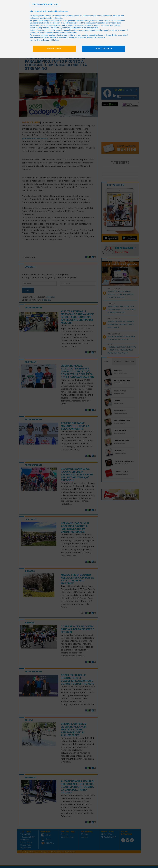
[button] (45, 4)
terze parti (64, 21)
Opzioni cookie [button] (54, 49)
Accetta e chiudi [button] (104, 49)
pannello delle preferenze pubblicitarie (44, 40)
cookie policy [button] (57, 18)
